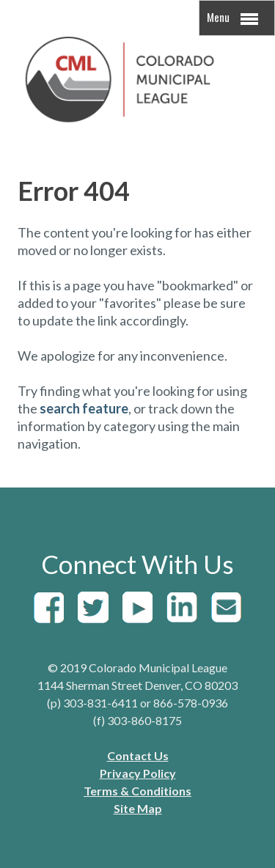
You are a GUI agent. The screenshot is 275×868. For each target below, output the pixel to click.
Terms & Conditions (137, 791)
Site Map (138, 808)
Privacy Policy (138, 773)
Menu (232, 18)
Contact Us (138, 755)
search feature (84, 408)
